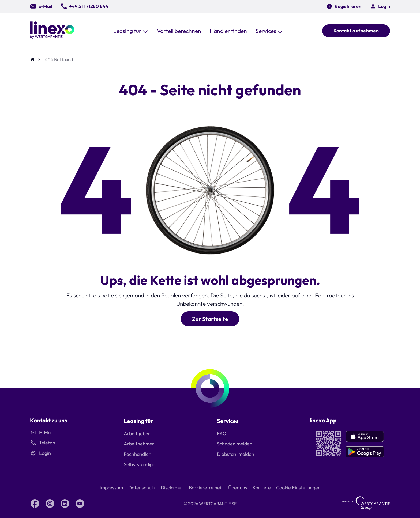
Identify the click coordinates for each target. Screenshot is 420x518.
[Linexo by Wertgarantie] (52, 31)
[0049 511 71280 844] (85, 6)
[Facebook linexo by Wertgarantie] (35, 504)
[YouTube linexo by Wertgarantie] (80, 504)
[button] (131, 31)
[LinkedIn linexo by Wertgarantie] (65, 504)
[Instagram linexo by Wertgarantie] (50, 504)
